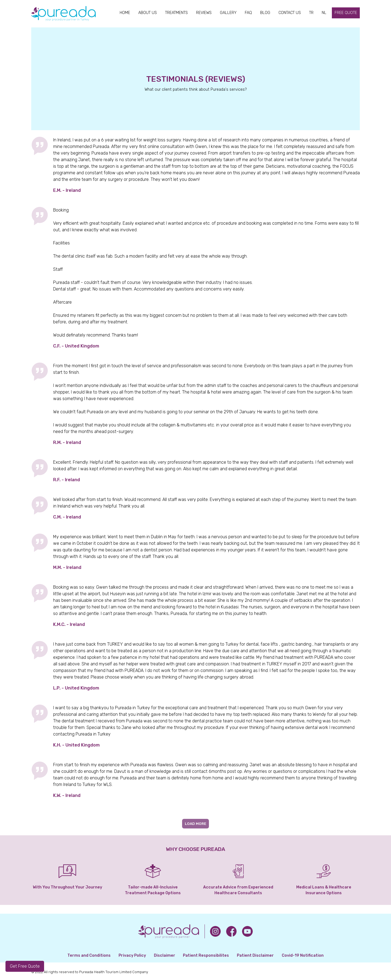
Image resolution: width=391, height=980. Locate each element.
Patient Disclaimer (255, 955)
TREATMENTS (176, 13)
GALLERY (228, 13)
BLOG (265, 13)
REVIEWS (204, 13)
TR (311, 13)
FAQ (248, 13)
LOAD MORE (196, 824)
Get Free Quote (25, 966)
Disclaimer (165, 955)
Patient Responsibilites (206, 955)
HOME (125, 13)
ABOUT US (148, 13)
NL (324, 13)
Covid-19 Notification (303, 955)
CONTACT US (290, 13)
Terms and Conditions (89, 955)
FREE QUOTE (346, 13)
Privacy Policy (132, 955)
